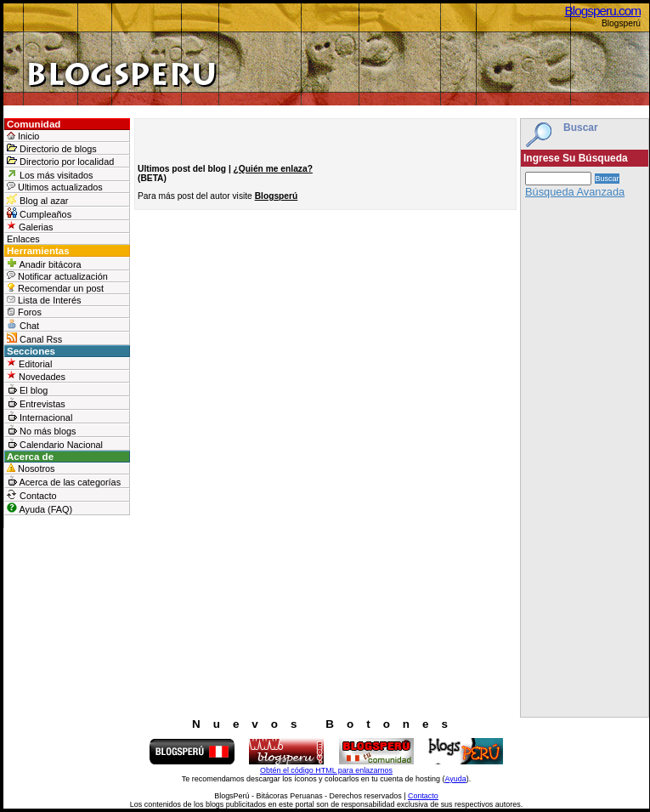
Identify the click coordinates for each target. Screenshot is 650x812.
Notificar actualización (57, 276)
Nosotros (31, 468)
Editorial (29, 363)
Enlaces (23, 239)
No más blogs (42, 430)
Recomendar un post (55, 288)
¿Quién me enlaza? (273, 169)
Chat (23, 325)
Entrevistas (36, 403)
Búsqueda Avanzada (575, 192)
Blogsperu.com (603, 11)
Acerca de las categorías (64, 481)
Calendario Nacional (55, 444)
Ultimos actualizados (55, 187)
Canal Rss (34, 338)
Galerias (30, 227)
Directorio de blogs (52, 148)
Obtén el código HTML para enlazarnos (326, 770)
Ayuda (455, 779)
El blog (27, 389)
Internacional (40, 417)
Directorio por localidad (60, 161)
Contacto (32, 495)
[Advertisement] (585, 462)
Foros (24, 312)
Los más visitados (50, 174)
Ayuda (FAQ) (40, 508)
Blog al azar (37, 200)
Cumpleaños (39, 213)
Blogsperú (277, 196)
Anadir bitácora (44, 264)
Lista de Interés (44, 300)
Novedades (36, 376)
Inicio (23, 136)
